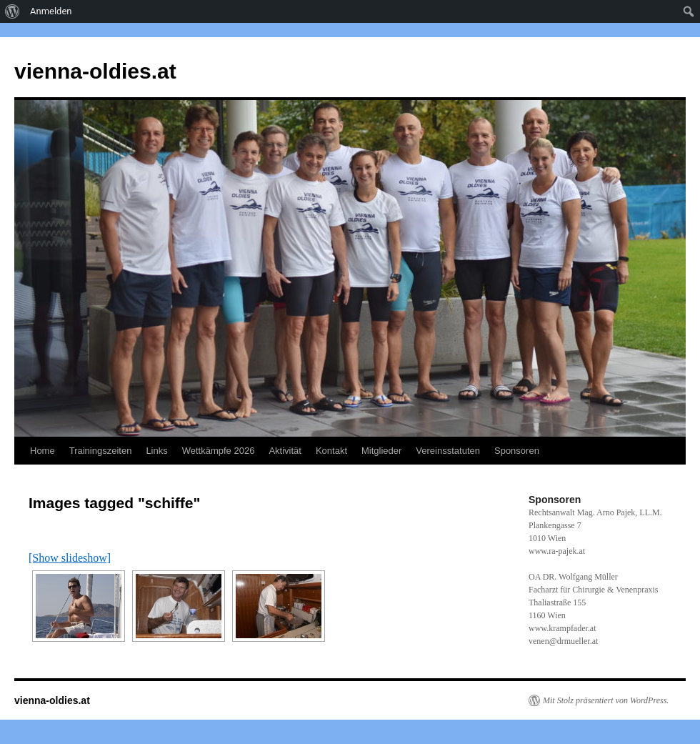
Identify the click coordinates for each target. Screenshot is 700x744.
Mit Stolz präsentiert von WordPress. (606, 700)
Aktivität (285, 451)
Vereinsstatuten (448, 451)
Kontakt (331, 451)
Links (156, 451)
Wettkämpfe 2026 (219, 451)
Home (42, 451)
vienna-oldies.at (95, 71)
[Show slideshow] (70, 558)
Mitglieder (381, 451)
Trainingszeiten (101, 451)
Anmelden (51, 11)
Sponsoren (517, 451)
